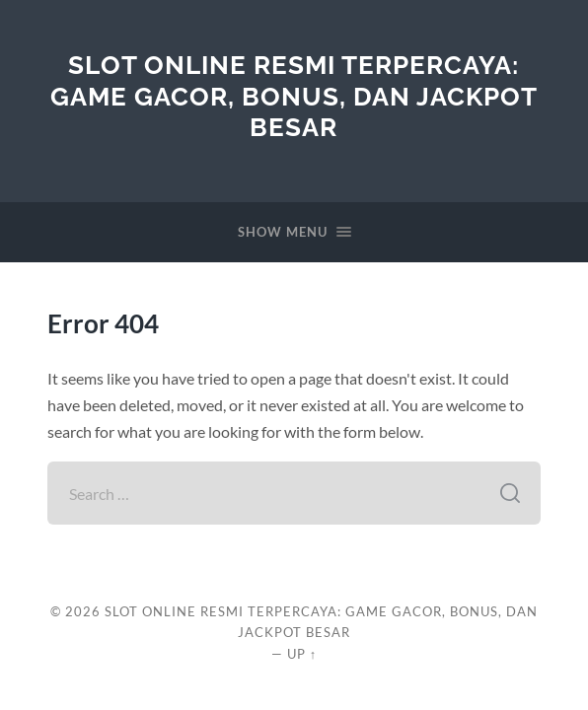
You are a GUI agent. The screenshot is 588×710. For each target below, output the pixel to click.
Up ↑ (302, 654)
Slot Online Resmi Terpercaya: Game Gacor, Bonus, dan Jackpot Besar (294, 96)
